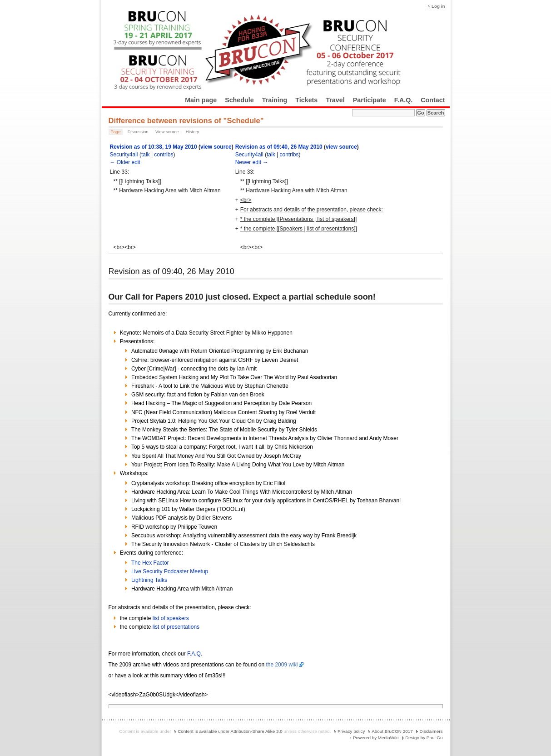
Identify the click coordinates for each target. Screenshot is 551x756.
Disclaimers (431, 731)
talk (146, 155)
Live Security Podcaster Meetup (170, 571)
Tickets (306, 100)
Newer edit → (252, 162)
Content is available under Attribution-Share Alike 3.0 (230, 731)
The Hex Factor (150, 563)
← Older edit (125, 162)
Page (115, 132)
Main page (201, 100)
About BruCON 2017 (392, 731)
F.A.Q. (404, 100)
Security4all (124, 155)
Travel (335, 100)
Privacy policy (351, 731)
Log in (438, 6)
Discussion (138, 132)
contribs (164, 155)
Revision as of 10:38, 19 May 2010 (154, 147)
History (193, 132)
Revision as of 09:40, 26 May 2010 (279, 147)
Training (275, 100)
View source (167, 132)
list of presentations (176, 627)
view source (216, 147)
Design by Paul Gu (424, 738)
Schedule (239, 100)
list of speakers (171, 618)
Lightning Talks (149, 580)
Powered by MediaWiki (376, 738)
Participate (370, 100)
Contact (433, 100)
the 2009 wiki (282, 665)
